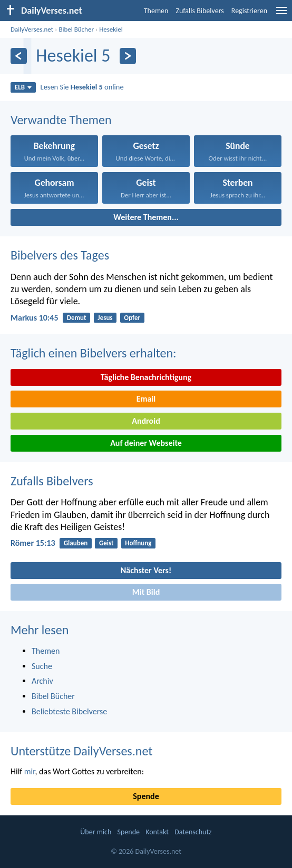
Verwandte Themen (61, 120)
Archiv (42, 681)
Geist (106, 543)
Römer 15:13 (33, 543)
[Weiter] (128, 56)
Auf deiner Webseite (146, 443)
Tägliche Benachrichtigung (146, 377)
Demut (77, 318)
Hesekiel (111, 29)
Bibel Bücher (76, 29)
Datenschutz (193, 832)
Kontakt (157, 832)
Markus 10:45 (35, 318)
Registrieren (249, 11)
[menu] (281, 14)
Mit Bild (146, 592)
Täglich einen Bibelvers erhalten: (93, 353)
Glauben (76, 543)
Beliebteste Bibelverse (69, 711)
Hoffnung (138, 543)
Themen (156, 11)
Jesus (105, 318)
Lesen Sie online (82, 87)
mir (30, 771)
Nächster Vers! (146, 570)
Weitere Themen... (146, 217)
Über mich (96, 832)
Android (146, 421)
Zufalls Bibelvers (199, 11)
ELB (23, 87)
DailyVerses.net (32, 29)
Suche (42, 666)
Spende (146, 796)
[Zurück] (19, 56)
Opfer (132, 318)
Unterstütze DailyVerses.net (81, 751)
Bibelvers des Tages (60, 255)
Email (146, 399)
